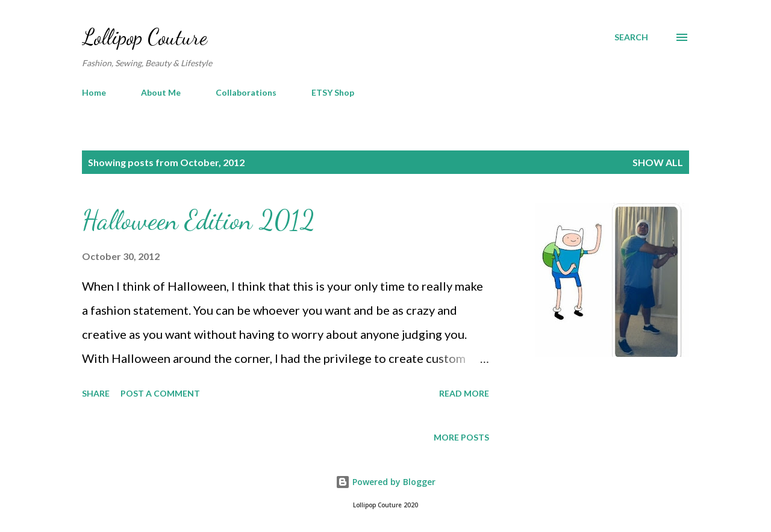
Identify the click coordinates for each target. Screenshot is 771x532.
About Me (161, 92)
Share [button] (96, 393)
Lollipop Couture (145, 37)
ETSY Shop (333, 92)
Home (94, 92)
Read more (464, 393)
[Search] (631, 37)
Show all (658, 162)
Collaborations (246, 92)
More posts (461, 437)
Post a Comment (160, 393)
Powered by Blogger (385, 482)
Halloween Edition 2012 (198, 220)
